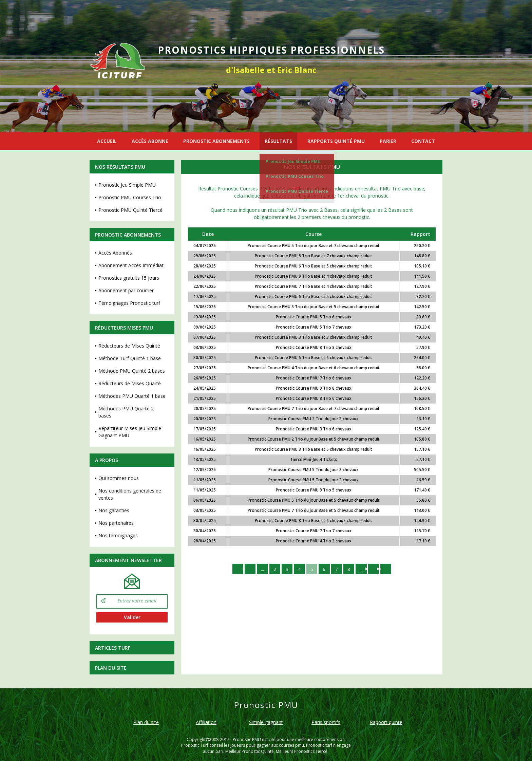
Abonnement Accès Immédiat (131, 265)
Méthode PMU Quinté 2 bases (132, 371)
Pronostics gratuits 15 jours (129, 278)
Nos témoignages (118, 535)
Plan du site (111, 668)
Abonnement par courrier (126, 290)
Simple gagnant (266, 722)
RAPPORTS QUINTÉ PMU (336, 141)
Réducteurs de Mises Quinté (129, 346)
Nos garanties (114, 510)
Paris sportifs (326, 722)
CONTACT (423, 141)
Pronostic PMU (247, 739)
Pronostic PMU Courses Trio (130, 197)
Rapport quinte (386, 722)
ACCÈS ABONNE (150, 141)
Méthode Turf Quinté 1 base (130, 358)
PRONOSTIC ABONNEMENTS (216, 141)
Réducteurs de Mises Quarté (130, 383)
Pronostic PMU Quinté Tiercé (297, 191)
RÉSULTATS (278, 141)
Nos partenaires (116, 523)
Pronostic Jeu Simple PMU (293, 161)
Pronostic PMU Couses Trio (295, 176)
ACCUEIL (107, 141)
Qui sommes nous (119, 478)
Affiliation (206, 722)
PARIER (388, 141)
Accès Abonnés (115, 253)
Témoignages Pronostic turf (129, 303)
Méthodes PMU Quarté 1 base (132, 396)
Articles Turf (113, 648)
